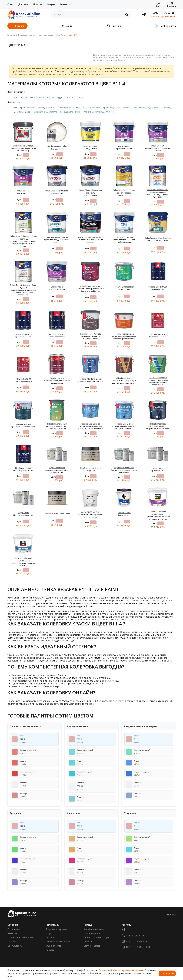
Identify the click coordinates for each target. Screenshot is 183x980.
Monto (81, 97)
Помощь (38, 4)
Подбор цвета (165, 26)
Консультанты (15, 946)
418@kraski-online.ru (136, 941)
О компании (14, 929)
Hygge (60, 97)
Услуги (49, 933)
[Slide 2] (46, 47)
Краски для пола (93, 108)
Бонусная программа (56, 929)
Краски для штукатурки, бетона (147, 108)
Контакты (65, 4)
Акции (67, 26)
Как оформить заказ (94, 929)
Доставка (23, 4)
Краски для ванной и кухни (70, 108)
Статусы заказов (92, 946)
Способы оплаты (92, 933)
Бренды (114, 26)
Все (15, 97)
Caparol (51, 97)
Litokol (41, 97)
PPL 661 (80, 786)
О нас (10, 4)
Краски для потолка (46, 108)
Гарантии (88, 942)
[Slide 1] (42, 47)
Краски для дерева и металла (116, 108)
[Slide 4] (56, 47)
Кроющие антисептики (70, 112)
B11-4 (22, 739)
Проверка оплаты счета (58, 942)
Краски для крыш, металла (45, 112)
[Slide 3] (51, 47)
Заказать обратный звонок (163, 16)
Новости (50, 950)
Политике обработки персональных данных (121, 970)
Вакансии (12, 933)
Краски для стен (27, 108)
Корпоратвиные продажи (20, 937)
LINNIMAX (70, 97)
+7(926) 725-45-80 (163, 13)
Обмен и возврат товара (96, 937)
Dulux (33, 97)
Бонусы (51, 4)
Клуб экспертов (53, 946)
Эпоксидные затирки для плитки (98, 112)
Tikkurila (24, 97)
